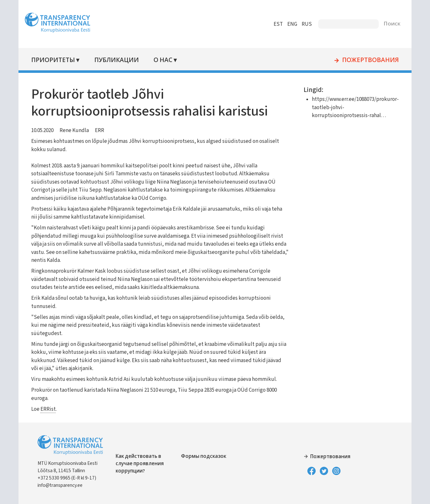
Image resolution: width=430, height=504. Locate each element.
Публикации (121, 60)
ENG (287, 24)
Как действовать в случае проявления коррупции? (145, 464)
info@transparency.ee (65, 485)
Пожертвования (365, 60)
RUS (301, 24)
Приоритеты (58, 60)
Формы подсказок (205, 456)
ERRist (54, 409)
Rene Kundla (80, 130)
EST (273, 24)
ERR (105, 130)
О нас (167, 60)
